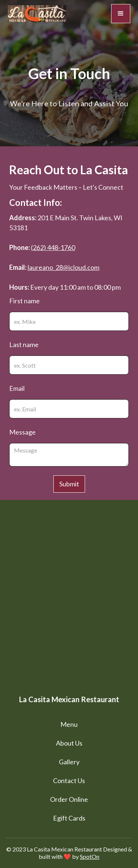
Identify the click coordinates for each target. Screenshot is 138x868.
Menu (69, 724)
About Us (69, 743)
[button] (121, 14)
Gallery (69, 762)
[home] (37, 14)
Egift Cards (69, 818)
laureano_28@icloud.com (63, 267)
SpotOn (90, 856)
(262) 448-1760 (53, 247)
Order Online (69, 799)
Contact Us (69, 781)
